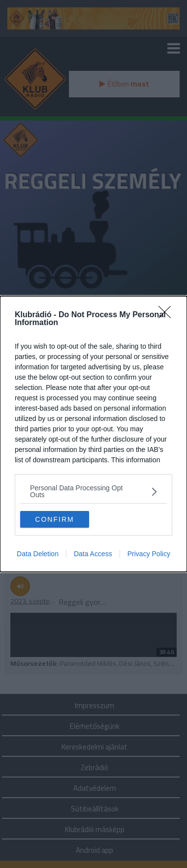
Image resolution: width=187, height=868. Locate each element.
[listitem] (93, 491)
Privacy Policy (149, 554)
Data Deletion (38, 554)
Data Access (93, 554)
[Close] (168, 315)
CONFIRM (54, 519)
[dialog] (93, 434)
